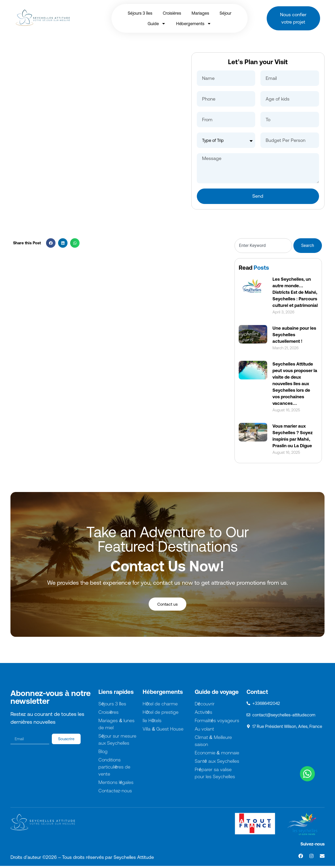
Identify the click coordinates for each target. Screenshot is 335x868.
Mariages (200, 13)
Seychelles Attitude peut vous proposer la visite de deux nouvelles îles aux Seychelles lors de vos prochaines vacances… (295, 384)
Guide (157, 24)
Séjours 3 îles (140, 13)
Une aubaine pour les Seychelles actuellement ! (294, 335)
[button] (51, 243)
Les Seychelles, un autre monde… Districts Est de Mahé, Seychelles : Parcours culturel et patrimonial (295, 292)
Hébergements (194, 24)
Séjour (225, 13)
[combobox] (263, 246)
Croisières (172, 13)
